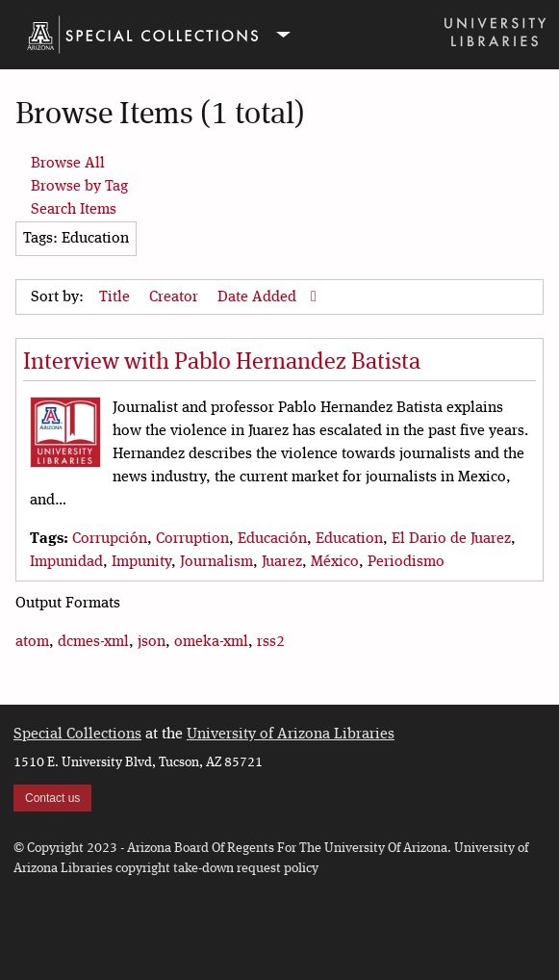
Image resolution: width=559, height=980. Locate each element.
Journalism (216, 562)
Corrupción (110, 539)
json (152, 642)
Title (116, 297)
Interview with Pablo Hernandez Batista (222, 363)
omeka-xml (211, 642)
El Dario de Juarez (451, 539)
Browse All (68, 164)
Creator (176, 297)
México (335, 562)
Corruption (192, 539)
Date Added (259, 297)
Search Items (74, 210)
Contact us (52, 798)
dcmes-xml (93, 642)
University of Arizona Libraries (291, 735)
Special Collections (77, 735)
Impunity (141, 562)
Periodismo (406, 562)
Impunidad (66, 562)
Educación (272, 539)
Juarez (282, 562)
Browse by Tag (79, 187)
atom (32, 642)
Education (349, 539)
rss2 (271, 642)
